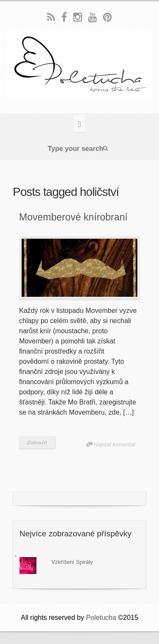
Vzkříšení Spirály (72, 562)
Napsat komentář (115, 445)
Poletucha (101, 618)
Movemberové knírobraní (73, 217)
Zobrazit (37, 443)
